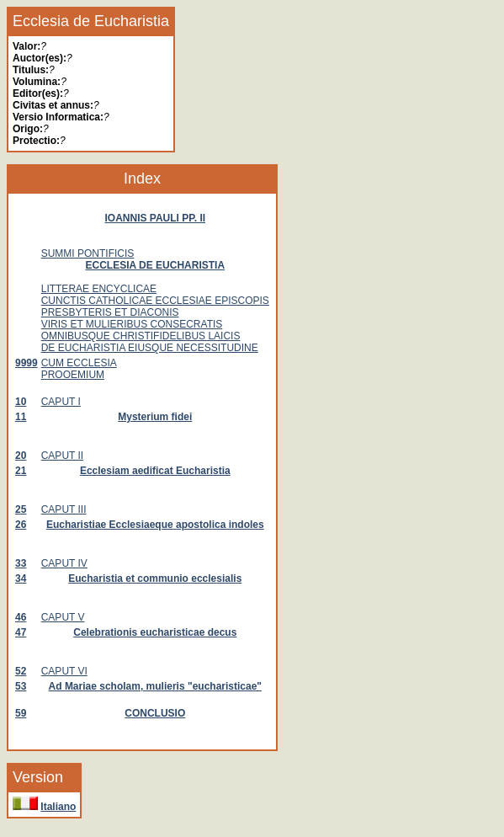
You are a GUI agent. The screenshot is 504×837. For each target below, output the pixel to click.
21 (21, 471)
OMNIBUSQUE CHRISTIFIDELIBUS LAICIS (141, 336)
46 (21, 617)
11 (21, 417)
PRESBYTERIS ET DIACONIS (110, 312)
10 (21, 402)
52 (21, 671)
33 (21, 563)
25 (21, 509)
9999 (27, 363)
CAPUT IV (64, 563)
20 (21, 456)
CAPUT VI (64, 671)
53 (21, 686)
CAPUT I (61, 402)
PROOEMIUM (73, 375)
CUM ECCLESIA (79, 363)
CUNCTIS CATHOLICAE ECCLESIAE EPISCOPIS (155, 301)
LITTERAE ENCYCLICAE (99, 289)
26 (21, 525)
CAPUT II (62, 456)
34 (21, 578)
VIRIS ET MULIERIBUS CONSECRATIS (132, 324)
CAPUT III (64, 509)
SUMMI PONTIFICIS (88, 253)
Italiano (58, 807)
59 (21, 713)
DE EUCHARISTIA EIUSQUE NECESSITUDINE (150, 348)
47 (21, 632)
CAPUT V (63, 617)
